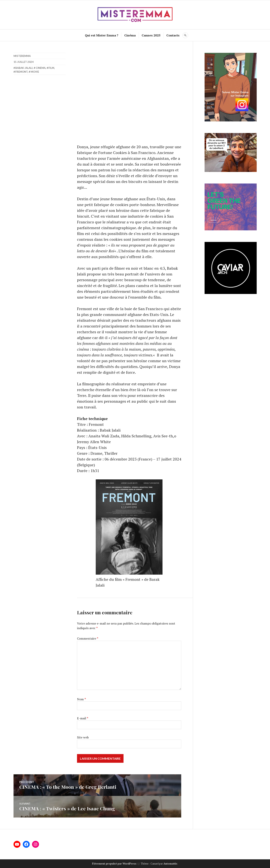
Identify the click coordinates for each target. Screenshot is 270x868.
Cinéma (130, 35)
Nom (81, 699)
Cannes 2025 (151, 35)
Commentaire (88, 638)
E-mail (83, 718)
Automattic (170, 864)
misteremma (22, 56)
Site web (83, 737)
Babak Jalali (24, 68)
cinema (41, 68)
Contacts (173, 35)
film (51, 68)
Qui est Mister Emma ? (102, 35)
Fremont (21, 72)
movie (35, 72)
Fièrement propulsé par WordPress (114, 864)
